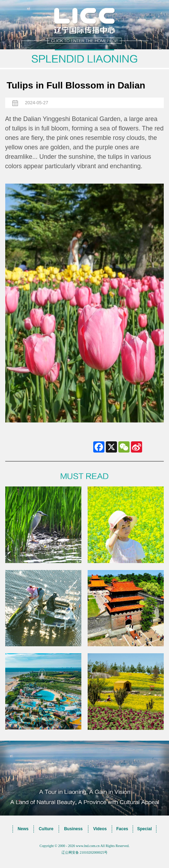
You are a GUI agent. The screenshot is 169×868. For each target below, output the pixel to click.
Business (73, 829)
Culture (46, 829)
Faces (122, 829)
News (23, 829)
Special (145, 829)
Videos (100, 829)
